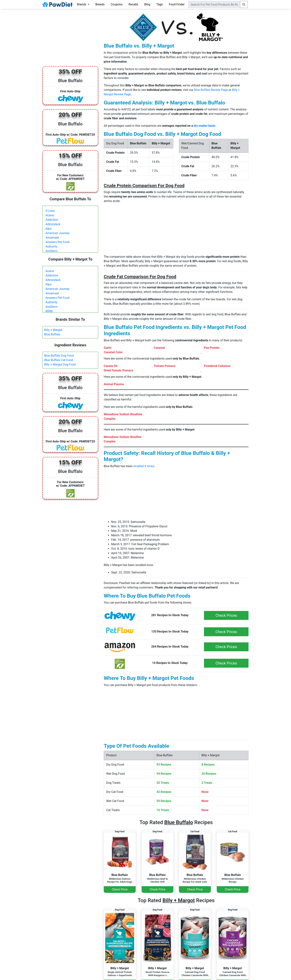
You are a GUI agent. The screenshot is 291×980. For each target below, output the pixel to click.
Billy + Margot (53, 330)
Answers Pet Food (57, 242)
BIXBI (49, 311)
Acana (50, 215)
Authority (51, 246)
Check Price (120, 889)
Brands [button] (82, 4)
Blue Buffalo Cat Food (59, 360)
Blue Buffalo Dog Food (59, 356)
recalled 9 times (144, 466)
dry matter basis (204, 126)
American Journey (57, 233)
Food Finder (177, 4)
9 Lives (50, 211)
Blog (147, 4)
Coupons (117, 4)
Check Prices (226, 615)
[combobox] (214, 4)
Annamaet (52, 238)
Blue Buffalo (52, 334)
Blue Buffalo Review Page (211, 90)
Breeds (100, 4)
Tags (160, 4)
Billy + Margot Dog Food (60, 364)
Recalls (133, 4)
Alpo (48, 229)
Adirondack (53, 224)
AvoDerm (52, 251)
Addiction (52, 220)
